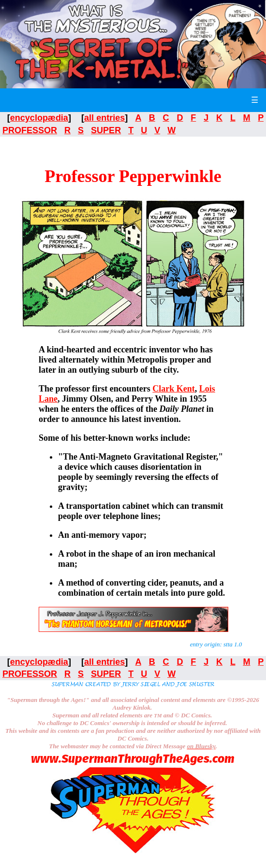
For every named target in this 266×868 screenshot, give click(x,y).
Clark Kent (174, 389)
